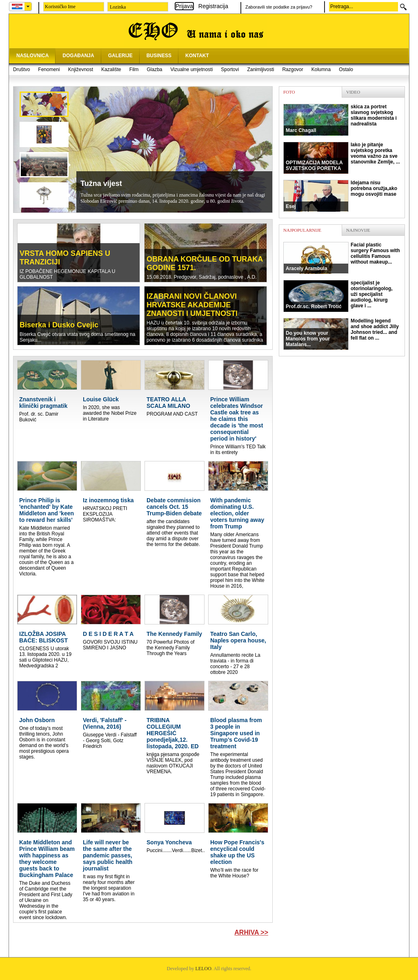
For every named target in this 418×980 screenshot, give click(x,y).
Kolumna (321, 69)
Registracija (213, 6)
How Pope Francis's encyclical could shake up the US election (237, 852)
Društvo (21, 69)
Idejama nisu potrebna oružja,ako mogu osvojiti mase (340, 196)
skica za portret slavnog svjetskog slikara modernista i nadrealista (340, 120)
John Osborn (37, 720)
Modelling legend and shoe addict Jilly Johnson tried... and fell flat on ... (341, 334)
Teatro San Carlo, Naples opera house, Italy (238, 640)
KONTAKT (197, 56)
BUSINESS (159, 56)
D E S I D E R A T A (108, 634)
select (28, 7)
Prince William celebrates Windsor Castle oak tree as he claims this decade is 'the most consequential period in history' (237, 419)
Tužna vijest (101, 183)
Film (134, 69)
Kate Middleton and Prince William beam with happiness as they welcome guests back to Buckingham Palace (47, 859)
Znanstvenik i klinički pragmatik (43, 403)
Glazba (154, 69)
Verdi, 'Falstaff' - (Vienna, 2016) (105, 723)
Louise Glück (101, 399)
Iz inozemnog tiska (108, 500)
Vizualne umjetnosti (192, 69)
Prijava (184, 6)
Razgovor (292, 69)
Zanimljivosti (260, 69)
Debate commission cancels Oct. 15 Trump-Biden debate (174, 507)
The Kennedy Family (174, 634)
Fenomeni (49, 69)
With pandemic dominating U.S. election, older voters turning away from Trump (237, 513)
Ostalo (346, 69)
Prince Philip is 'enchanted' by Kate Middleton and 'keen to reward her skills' (47, 510)
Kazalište (111, 69)
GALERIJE (120, 56)
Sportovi (230, 69)
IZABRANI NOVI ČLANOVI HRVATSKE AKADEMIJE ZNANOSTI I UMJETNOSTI (192, 305)
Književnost (81, 69)
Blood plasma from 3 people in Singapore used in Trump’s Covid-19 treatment (236, 733)
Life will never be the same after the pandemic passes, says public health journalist (108, 855)
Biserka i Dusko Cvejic (59, 325)
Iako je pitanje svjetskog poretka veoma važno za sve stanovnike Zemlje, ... (342, 158)
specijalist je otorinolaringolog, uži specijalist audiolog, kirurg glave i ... (338, 296)
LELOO (203, 969)
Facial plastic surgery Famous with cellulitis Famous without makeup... (342, 258)
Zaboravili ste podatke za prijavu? (279, 7)
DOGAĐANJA (78, 56)
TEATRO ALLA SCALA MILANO (168, 403)
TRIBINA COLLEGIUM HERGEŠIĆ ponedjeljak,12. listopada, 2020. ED (173, 733)
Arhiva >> (251, 932)
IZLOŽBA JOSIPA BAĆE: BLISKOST (43, 637)
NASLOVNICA (32, 56)
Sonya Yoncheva (169, 842)
